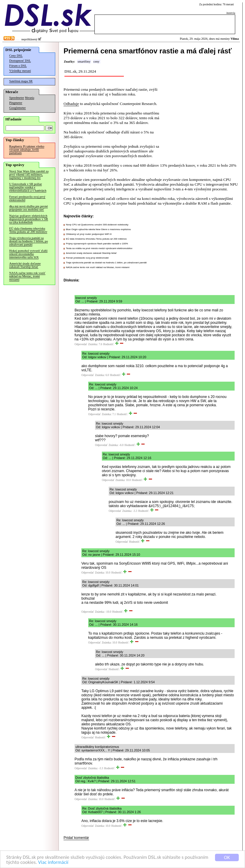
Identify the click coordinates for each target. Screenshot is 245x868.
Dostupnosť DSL (20, 61)
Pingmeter (16, 103)
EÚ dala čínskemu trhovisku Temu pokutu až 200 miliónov (28, 230)
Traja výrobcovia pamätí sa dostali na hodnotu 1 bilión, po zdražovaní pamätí (29, 241)
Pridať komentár (76, 838)
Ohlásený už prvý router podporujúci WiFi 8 (89, 234)
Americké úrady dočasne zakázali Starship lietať (25, 265)
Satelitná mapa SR (21, 81)
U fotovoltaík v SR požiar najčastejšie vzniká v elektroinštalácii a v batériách (28, 187)
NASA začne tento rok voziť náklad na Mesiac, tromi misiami (27, 276)
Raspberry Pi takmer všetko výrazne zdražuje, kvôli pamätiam (27, 150)
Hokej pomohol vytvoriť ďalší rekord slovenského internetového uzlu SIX (28, 254)
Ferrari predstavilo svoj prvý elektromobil (27, 198)
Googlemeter (18, 108)
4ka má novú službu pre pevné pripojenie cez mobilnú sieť (29, 208)
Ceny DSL (16, 56)
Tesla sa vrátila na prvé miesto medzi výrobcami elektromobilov (99, 248)
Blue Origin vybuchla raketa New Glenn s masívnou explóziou (98, 229)
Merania (30, 98)
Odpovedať (81, 344)
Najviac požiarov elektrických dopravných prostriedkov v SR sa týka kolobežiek (29, 219)
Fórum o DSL (18, 66)
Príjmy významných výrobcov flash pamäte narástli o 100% (97, 244)
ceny (96, 62)
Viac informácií (53, 863)
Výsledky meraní (20, 71)
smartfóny (84, 62)
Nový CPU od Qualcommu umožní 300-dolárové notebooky (97, 225)
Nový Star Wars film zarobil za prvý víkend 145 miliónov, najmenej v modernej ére (29, 175)
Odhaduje (71, 104)
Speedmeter (17, 98)
